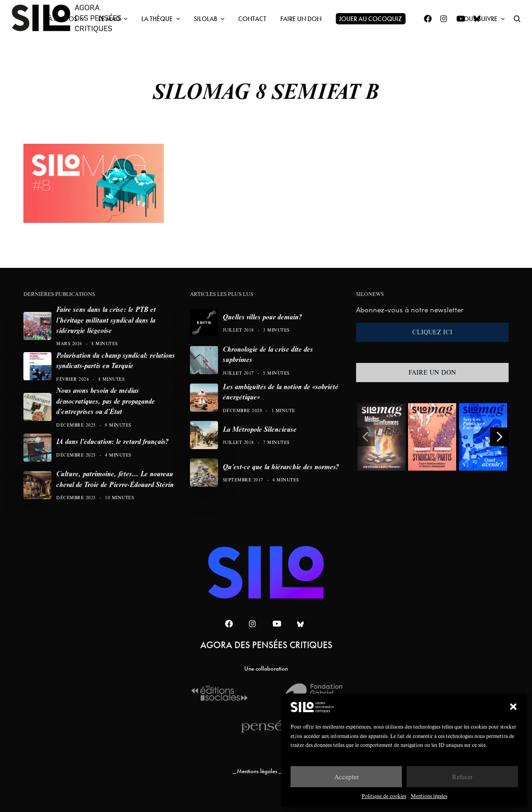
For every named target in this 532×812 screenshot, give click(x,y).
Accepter (346, 777)
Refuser (462, 777)
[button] (513, 707)
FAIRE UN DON (432, 372)
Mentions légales (429, 796)
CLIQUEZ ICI (432, 332)
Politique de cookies (384, 796)
